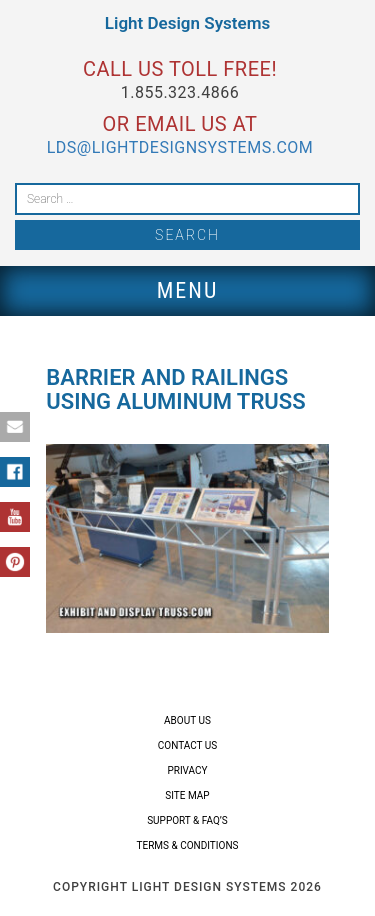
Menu (188, 290)
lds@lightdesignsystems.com (180, 147)
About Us (187, 720)
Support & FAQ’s (187, 820)
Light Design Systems (187, 23)
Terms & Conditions (188, 845)
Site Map (187, 795)
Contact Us (187, 745)
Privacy (187, 770)
